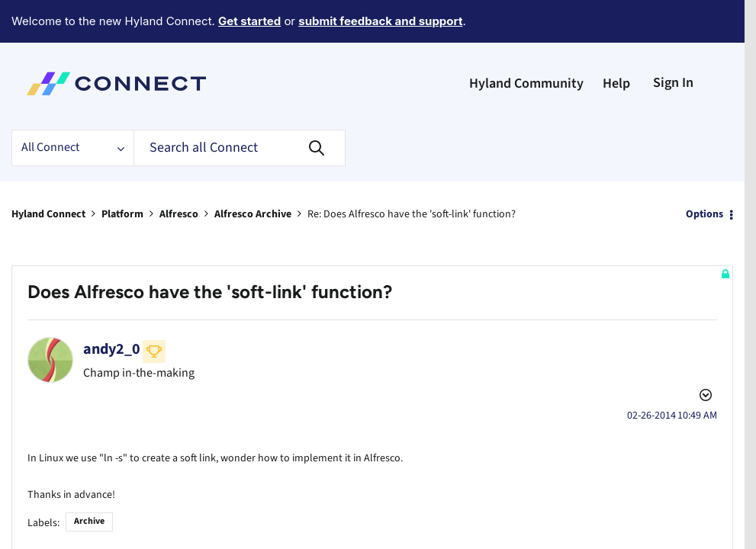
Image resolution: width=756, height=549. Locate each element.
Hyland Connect (48, 172)
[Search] (240, 106)
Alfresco (179, 172)
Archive (89, 456)
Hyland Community (526, 42)
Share (106, 499)
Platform (122, 172)
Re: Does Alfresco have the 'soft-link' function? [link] (412, 172)
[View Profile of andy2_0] (112, 307)
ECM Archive (63, 499)
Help (616, 42)
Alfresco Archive (253, 172)
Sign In (673, 41)
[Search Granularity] (72, 106)
